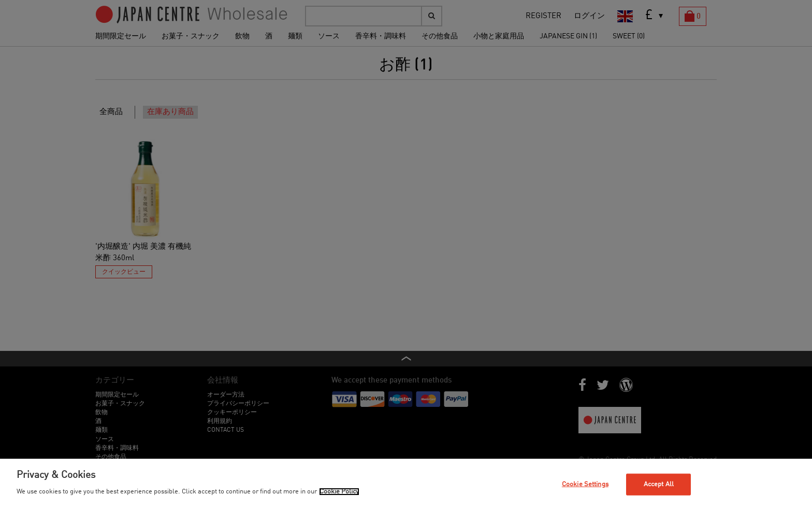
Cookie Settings (585, 484)
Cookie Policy (339, 492)
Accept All (659, 484)
